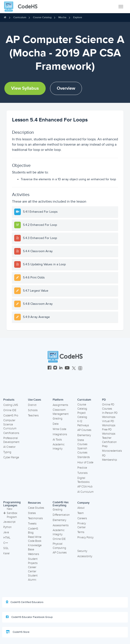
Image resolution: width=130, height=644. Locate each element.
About (81, 508)
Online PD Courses (108, 407)
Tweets (32, 524)
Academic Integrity (59, 447)
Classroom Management (61, 412)
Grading (57, 419)
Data (56, 424)
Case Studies (36, 508)
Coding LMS (11, 405)
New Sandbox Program (10, 513)
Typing (7, 452)
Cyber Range (11, 457)
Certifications (11, 433)
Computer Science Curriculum (10, 424)
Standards (84, 457)
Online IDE (10, 410)
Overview (66, 88)
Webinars (34, 554)
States (32, 513)
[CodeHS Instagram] (55, 368)
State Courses (82, 442)
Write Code (59, 429)
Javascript (9, 522)
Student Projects (33, 561)
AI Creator (9, 447)
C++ (6, 543)
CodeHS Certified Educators (25, 602)
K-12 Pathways (83, 423)
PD (104, 400)
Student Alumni (33, 578)
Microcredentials (112, 451)
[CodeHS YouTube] (67, 368)
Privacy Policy (85, 537)
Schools (33, 410)
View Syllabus (25, 88)
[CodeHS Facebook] (49, 368)
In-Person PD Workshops (110, 415)
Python (7, 527)
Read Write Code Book (35, 539)
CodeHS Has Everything (61, 504)
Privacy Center (82, 525)
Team (81, 513)
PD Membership (109, 458)
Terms (81, 532)
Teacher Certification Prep (109, 442)
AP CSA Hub (85, 487)
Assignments (60, 405)
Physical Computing (59, 546)
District (32, 405)
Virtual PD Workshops (109, 423)
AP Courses (84, 430)
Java (6, 532)
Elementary (84, 435)
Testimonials (35, 518)
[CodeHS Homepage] (23, 7)
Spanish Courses (82, 450)
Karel (6, 553)
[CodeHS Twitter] (74, 368)
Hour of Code (85, 462)
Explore (78, 17)
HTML (7, 538)
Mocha (62, 17)
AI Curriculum (85, 492)
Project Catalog (82, 415)
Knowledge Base (35, 547)
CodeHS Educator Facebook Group (29, 617)
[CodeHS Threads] (80, 368)
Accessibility (85, 556)
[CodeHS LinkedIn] (61, 368)
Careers (82, 518)
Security (82, 551)
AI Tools (57, 440)
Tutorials (82, 473)
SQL (6, 548)
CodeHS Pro (11, 416)
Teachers (33, 416)
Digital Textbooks (83, 480)
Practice (82, 468)
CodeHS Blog (33, 531)
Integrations (60, 434)
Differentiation (61, 515)
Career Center (32, 569)
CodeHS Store (18, 632)
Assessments (61, 525)
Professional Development (11, 440)
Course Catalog (42, 17)
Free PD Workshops (109, 432)
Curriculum (20, 17)
